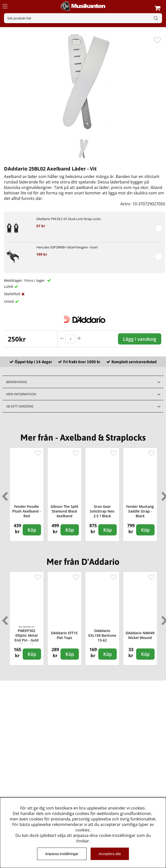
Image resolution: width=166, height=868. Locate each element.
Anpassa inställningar (62, 854)
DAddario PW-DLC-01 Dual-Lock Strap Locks (69, 219)
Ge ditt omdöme (20, 406)
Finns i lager (35, 280)
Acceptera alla (110, 854)
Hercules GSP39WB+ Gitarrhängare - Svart (67, 247)
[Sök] (83, 18)
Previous (4, 494)
